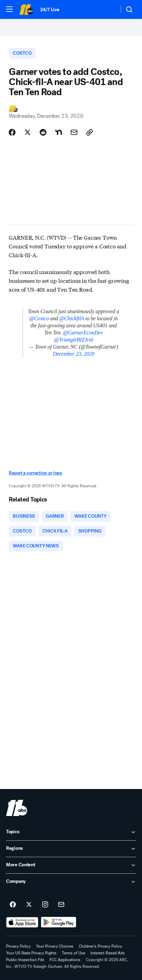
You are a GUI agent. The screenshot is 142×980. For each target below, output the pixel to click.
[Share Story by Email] (74, 132)
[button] (9, 9)
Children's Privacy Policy (100, 946)
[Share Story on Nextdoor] (59, 132)
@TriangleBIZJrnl (73, 340)
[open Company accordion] (71, 882)
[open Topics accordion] (71, 832)
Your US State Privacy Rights (31, 953)
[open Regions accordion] (71, 849)
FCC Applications (65, 960)
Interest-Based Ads (108, 953)
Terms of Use (74, 953)
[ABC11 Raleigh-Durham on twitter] (29, 905)
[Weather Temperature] (109, 9)
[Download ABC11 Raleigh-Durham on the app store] (22, 922)
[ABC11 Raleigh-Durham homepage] (26, 9)
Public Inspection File (25, 960)
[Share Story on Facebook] (12, 132)
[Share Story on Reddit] (43, 132)
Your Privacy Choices (55, 946)
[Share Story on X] (28, 132)
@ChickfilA (72, 318)
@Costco (39, 318)
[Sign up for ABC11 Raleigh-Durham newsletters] (61, 905)
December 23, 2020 (74, 354)
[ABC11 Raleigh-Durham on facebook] (13, 905)
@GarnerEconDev (83, 333)
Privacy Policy (18, 946)
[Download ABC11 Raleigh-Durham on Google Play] (59, 922)
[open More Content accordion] (71, 865)
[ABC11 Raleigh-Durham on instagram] (45, 905)
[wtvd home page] (17, 808)
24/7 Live (50, 10)
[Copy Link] (90, 132)
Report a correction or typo (35, 473)
